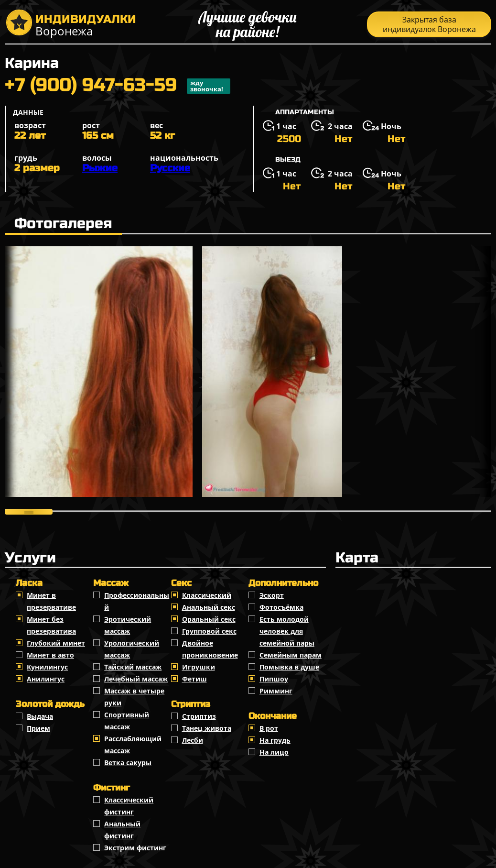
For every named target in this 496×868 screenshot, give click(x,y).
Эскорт (272, 595)
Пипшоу (274, 679)
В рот (269, 728)
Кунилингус (47, 667)
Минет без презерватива (51, 625)
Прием (38, 728)
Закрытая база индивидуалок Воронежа (429, 24)
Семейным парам (291, 655)
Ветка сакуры (128, 763)
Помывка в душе (289, 667)
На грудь (275, 740)
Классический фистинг (129, 806)
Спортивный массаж (127, 721)
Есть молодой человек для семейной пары (287, 631)
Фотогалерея (63, 223)
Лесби (193, 740)
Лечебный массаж (136, 679)
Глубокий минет (56, 643)
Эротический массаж (128, 625)
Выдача (40, 716)
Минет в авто (50, 655)
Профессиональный (137, 601)
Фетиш (194, 679)
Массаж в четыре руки (134, 697)
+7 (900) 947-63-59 (118, 86)
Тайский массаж (133, 667)
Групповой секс (209, 631)
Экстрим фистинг (135, 848)
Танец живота (207, 728)
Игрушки (199, 667)
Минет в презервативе (51, 601)
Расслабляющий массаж (133, 745)
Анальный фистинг (122, 830)
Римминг (276, 691)
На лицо (274, 752)
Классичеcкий (207, 595)
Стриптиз (199, 716)
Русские (170, 168)
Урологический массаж (132, 649)
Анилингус (46, 679)
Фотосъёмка (281, 607)
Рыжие (100, 168)
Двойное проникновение (210, 649)
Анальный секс (209, 607)
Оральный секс (209, 619)
